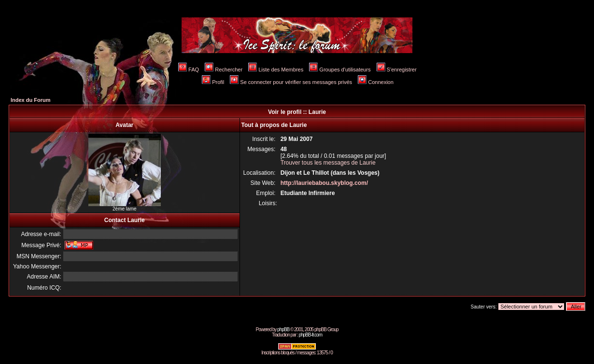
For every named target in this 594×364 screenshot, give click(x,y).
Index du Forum (31, 100)
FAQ (189, 70)
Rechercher (224, 70)
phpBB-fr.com (310, 335)
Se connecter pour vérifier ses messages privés (291, 82)
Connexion (376, 82)
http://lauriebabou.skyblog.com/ (324, 183)
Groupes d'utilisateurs (340, 70)
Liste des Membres (276, 70)
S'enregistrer (397, 70)
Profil (213, 82)
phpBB (283, 329)
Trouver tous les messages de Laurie (328, 163)
